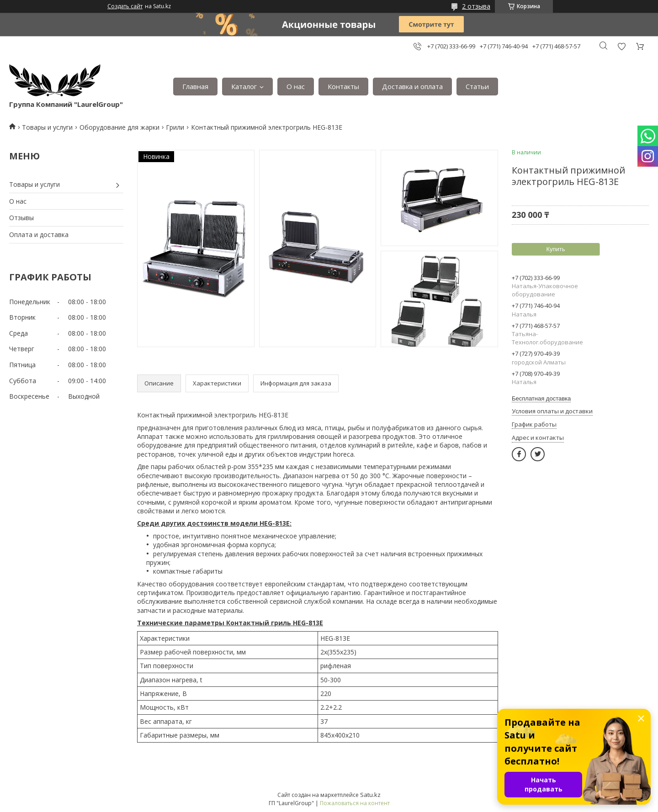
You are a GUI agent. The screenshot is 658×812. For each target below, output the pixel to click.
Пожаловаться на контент (355, 803)
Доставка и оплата (412, 86)
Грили (175, 127)
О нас (296, 86)
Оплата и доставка (39, 235)
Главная (195, 86)
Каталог (244, 86)
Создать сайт (125, 6)
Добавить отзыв (621, 46)
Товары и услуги (47, 127)
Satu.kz (370, 795)
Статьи (477, 86)
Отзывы (21, 218)
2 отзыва (476, 6)
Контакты (343, 86)
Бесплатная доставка (541, 398)
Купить (555, 249)
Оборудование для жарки (119, 127)
